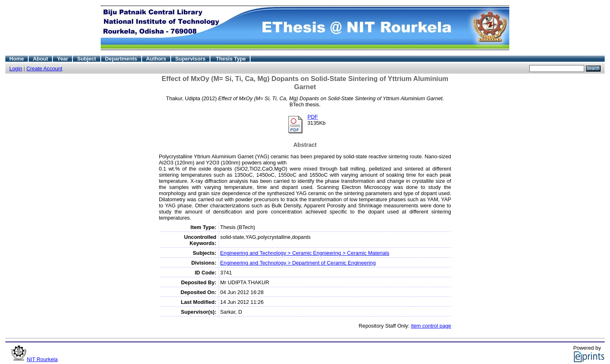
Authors (156, 59)
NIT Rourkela (42, 359)
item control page (431, 326)
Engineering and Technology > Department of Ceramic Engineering (298, 263)
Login (16, 69)
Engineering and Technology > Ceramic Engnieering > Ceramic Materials (305, 253)
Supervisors (190, 59)
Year (62, 59)
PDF (313, 117)
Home (17, 59)
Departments (121, 59)
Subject (86, 59)
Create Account (45, 69)
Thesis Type (231, 59)
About (40, 59)
